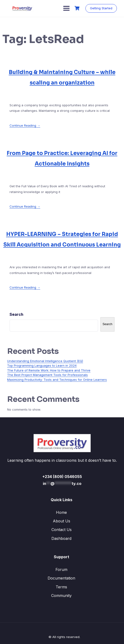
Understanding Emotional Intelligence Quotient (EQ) (45, 361)
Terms (61, 587)
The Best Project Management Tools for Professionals (47, 375)
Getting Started (101, 8)
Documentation (61, 578)
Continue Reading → (25, 125)
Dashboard (61, 538)
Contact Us (62, 530)
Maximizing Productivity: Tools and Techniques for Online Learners (57, 380)
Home (61, 512)
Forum (61, 569)
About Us (62, 521)
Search (16, 314)
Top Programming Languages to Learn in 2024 (42, 365)
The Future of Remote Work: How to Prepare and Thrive (49, 370)
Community (61, 596)
